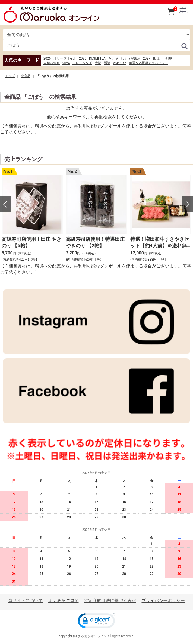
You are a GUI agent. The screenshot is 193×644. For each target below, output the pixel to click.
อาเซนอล (120, 63)
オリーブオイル (65, 58)
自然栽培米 (52, 63)
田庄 (156, 58)
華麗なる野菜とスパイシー (148, 63)
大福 (98, 63)
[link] (97, 622)
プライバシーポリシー (163, 601)
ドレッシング (82, 63)
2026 (47, 58)
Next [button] (188, 205)
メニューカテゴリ (184, 10)
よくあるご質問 (64, 601)
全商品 (26, 76)
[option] (32, 215)
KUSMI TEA (97, 58)
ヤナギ (113, 58)
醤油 (107, 63)
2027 (147, 58)
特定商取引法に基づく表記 (110, 601)
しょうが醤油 (131, 58)
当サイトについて (26, 601)
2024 (66, 63)
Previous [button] (5, 205)
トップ (10, 76)
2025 (83, 58)
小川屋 (167, 58)
